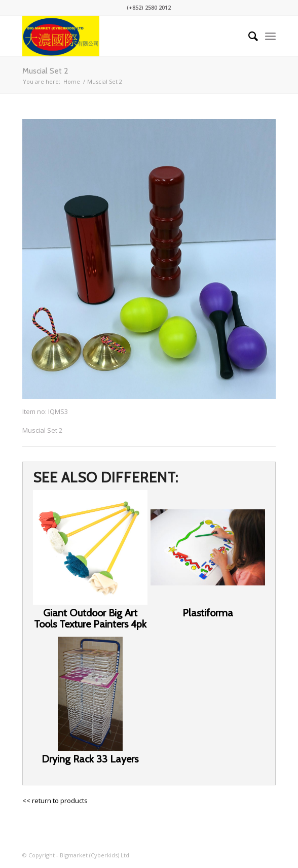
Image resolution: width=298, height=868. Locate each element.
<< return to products (55, 801)
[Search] (248, 36)
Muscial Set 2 (45, 71)
